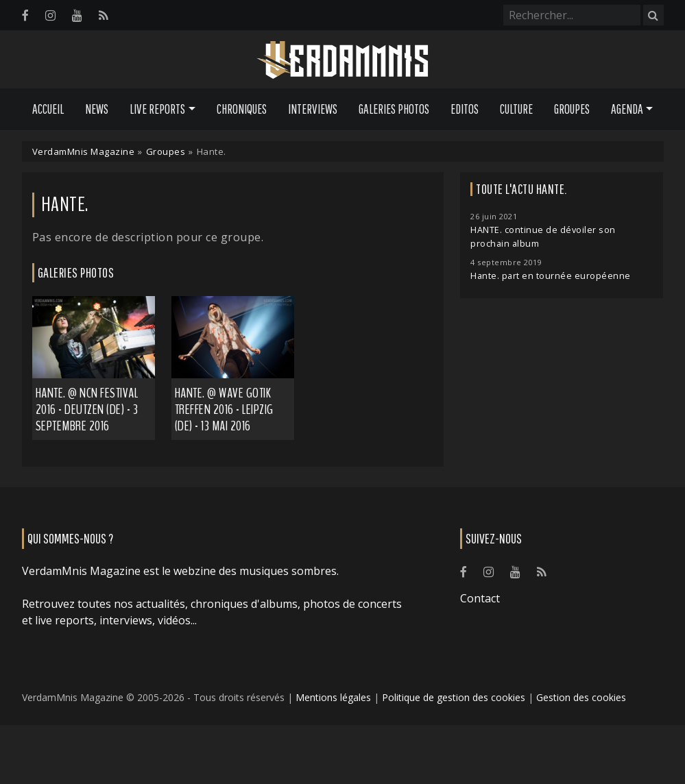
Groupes (572, 109)
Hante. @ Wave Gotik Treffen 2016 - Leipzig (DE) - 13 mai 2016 (224, 409)
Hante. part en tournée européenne (551, 276)
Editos (465, 109)
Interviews (313, 109)
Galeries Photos (394, 109)
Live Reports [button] (157, 109)
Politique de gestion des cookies (454, 697)
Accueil (48, 109)
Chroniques (242, 109)
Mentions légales (333, 697)
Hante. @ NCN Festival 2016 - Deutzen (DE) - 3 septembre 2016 (87, 409)
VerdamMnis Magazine (84, 151)
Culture (516, 109)
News (97, 109)
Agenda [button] (627, 109)
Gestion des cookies (581, 697)
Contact (480, 598)
